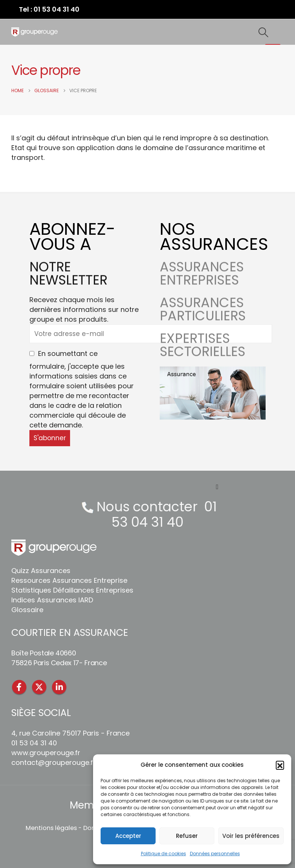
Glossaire (27, 610)
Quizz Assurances (41, 571)
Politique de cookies (164, 854)
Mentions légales (51, 828)
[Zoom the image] (212, 371)
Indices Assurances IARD (52, 600)
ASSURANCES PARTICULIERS (203, 319)
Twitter (39, 687)
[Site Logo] (34, 32)
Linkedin (59, 687)
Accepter (128, 836)
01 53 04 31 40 (164, 514)
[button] (280, 765)
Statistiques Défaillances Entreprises (72, 590)
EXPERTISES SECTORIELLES (203, 354)
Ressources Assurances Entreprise (69, 580)
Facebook (19, 687)
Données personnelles (215, 854)
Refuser (187, 836)
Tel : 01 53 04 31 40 (49, 9)
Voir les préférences (251, 836)
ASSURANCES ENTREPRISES (202, 283)
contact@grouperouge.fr (53, 762)
